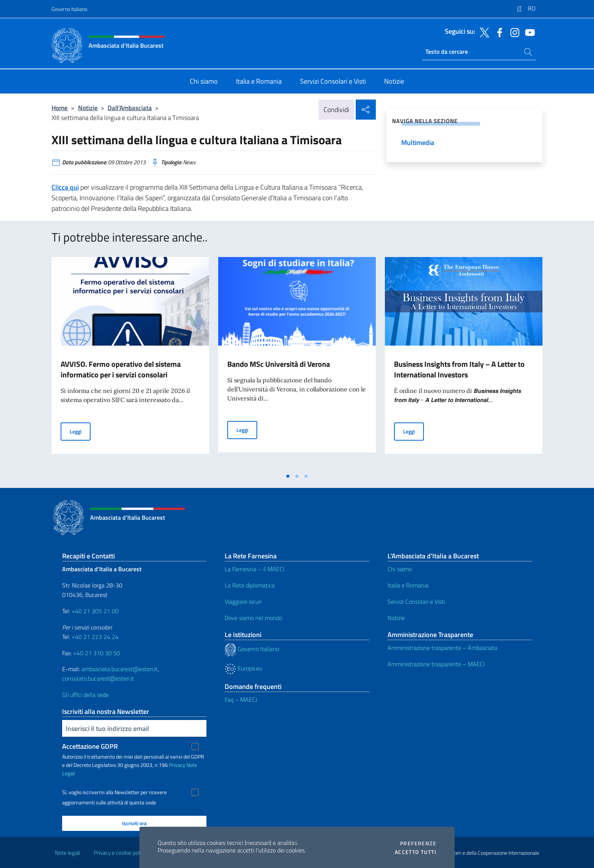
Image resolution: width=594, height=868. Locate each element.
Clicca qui (65, 187)
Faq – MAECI (241, 700)
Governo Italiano (69, 9)
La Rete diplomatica (250, 585)
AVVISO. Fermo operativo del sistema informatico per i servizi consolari (121, 369)
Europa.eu (243, 668)
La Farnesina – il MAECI (255, 569)
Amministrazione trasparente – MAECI (436, 664)
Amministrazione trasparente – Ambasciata (442, 648)
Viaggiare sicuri (243, 602)
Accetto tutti (416, 852)
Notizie (88, 108)
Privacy (177, 765)
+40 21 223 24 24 (95, 637)
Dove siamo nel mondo (253, 618)
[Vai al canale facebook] (498, 32)
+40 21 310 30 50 (97, 653)
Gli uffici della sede (85, 695)
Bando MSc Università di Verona (279, 364)
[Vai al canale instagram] (513, 32)
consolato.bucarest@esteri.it (98, 678)
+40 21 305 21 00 (95, 611)
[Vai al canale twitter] (483, 32)
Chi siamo (400, 569)
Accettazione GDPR (90, 746)
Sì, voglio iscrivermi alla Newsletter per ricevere (114, 792)
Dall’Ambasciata (130, 108)
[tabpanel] (130, 363)
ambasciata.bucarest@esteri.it (120, 669)
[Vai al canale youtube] (528, 32)
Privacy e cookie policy (120, 853)
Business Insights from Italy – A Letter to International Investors (459, 369)
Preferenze (418, 843)
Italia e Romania (408, 585)
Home (60, 108)
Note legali (67, 853)
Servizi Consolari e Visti (416, 602)
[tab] (288, 476)
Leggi (80, 431)
